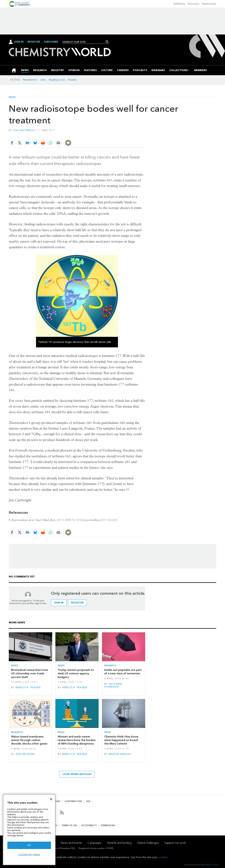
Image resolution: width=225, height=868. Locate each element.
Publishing (179, 4)
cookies (163, 857)
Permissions (108, 825)
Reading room (57, 80)
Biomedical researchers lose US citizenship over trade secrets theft (30, 673)
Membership (209, 4)
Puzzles (72, 80)
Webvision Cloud (209, 865)
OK (29, 845)
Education (194, 4)
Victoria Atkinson (113, 685)
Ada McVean (25, 754)
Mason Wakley (120, 754)
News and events (71, 843)
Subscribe (51, 42)
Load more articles (77, 774)
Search (107, 42)
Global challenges (148, 843)
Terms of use (69, 825)
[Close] (51, 799)
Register (34, 42)
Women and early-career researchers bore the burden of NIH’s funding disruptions (77, 740)
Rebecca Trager (28, 687)
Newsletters (30, 80)
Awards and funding (119, 843)
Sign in (59, 603)
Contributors (73, 801)
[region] (29, 830)
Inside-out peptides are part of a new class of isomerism (123, 672)
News (12, 97)
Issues (57, 801)
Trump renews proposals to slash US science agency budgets (76, 673)
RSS (88, 801)
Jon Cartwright (25, 130)
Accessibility (89, 825)
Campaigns (94, 843)
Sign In (19, 42)
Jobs (43, 80)
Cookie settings (29, 855)
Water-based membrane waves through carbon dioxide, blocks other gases (29, 740)
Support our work (175, 843)
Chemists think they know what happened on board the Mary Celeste (121, 740)
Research (110, 665)
